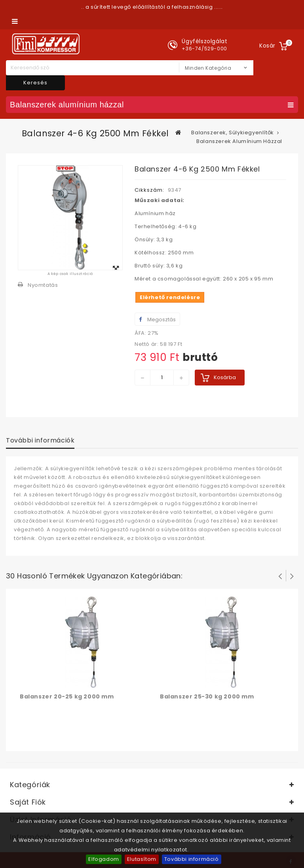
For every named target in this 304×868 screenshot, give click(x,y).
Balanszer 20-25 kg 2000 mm (67, 696)
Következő (292, 576)
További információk (40, 440)
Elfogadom (104, 859)
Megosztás (157, 320)
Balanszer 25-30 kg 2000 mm (207, 696)
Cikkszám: (149, 190)
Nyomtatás (43, 285)
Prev (280, 576)
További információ (192, 859)
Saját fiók (28, 802)
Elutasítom (142, 859)
